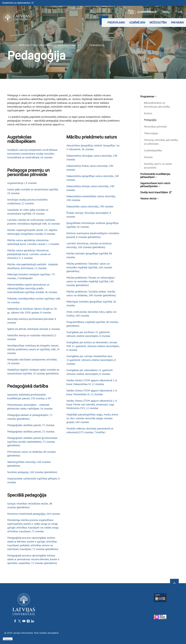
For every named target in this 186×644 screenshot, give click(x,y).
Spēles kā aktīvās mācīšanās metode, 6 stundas (34, 329)
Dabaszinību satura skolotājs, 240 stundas (90, 206)
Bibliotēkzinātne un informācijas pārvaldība (157, 105)
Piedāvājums (116, 22)
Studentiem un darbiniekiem (18, 3)
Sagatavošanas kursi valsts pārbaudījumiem (155, 185)
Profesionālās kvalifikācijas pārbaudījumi (155, 176)
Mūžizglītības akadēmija (36, 45)
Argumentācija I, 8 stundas (22, 183)
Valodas (148, 157)
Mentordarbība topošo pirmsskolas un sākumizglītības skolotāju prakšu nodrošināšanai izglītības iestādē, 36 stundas (32, 288)
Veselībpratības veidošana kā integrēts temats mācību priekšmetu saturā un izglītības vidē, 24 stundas (33, 349)
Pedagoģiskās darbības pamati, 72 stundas (31, 425)
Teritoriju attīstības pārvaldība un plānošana (161, 142)
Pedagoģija (97, 45)
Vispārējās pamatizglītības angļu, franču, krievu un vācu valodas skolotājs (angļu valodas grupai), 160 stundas (92, 418)
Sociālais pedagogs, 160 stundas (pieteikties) (32, 472)
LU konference (142, 12)
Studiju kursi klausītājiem (156, 192)
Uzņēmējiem (137, 22)
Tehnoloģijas (151, 133)
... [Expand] (83, 45)
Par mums (177, 22)
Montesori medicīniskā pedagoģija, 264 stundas (34, 514)
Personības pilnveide (155, 127)
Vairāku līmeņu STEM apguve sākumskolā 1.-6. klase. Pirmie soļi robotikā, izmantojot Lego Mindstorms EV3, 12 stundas (92, 404)
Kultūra (148, 113)
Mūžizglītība (158, 22)
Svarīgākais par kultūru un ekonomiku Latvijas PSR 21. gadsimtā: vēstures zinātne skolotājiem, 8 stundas (93, 346)
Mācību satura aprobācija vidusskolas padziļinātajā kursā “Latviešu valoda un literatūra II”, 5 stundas (29, 254)
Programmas (148, 96)
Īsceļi (167, 12)
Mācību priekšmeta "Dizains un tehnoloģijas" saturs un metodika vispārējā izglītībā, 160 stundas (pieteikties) (91, 281)
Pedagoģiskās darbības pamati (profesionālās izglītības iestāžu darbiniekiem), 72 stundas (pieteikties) (32, 442)
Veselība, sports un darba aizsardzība (158, 166)
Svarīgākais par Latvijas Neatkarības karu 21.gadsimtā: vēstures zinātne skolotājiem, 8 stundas (91, 360)
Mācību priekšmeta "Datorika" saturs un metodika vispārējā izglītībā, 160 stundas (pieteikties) (89, 267)
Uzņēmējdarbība (153, 150)
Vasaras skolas (149, 198)
